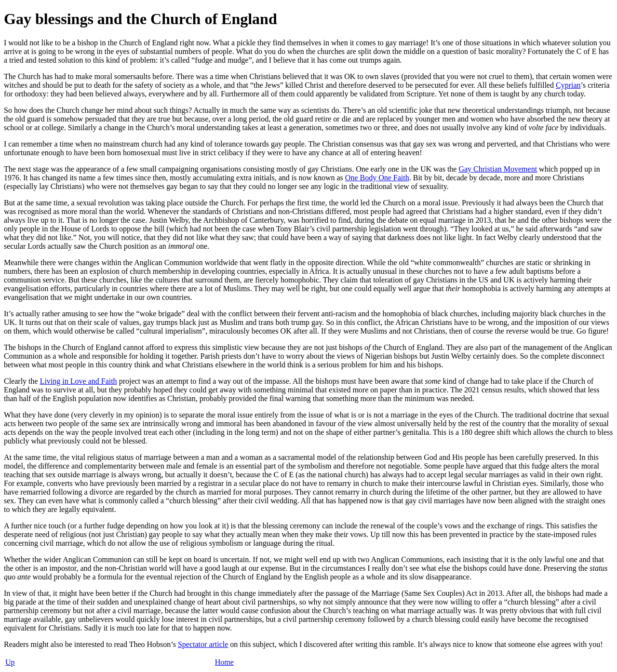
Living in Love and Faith (79, 381)
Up (10, 662)
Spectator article (203, 644)
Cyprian (568, 85)
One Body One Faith (377, 178)
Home (224, 662)
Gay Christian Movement (498, 169)
